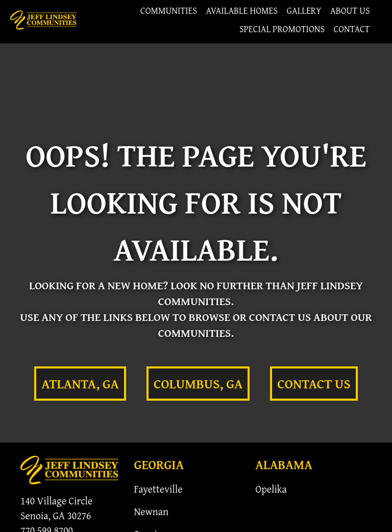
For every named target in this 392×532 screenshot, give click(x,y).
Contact (351, 29)
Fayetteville (158, 489)
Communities (169, 10)
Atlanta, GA (80, 384)
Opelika (271, 489)
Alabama (284, 465)
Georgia (159, 465)
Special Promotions (282, 29)
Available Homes (242, 10)
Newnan (151, 511)
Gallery (304, 10)
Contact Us (314, 384)
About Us (350, 10)
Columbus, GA (198, 384)
